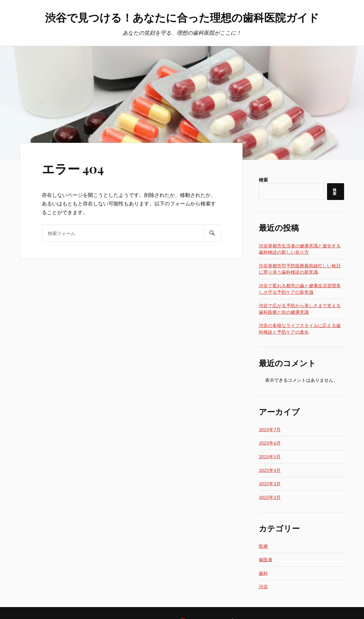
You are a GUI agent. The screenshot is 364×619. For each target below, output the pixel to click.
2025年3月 (270, 483)
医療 (263, 546)
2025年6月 (270, 443)
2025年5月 (270, 456)
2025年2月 (270, 497)
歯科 (263, 573)
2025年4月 (270, 470)
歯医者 (266, 559)
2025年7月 (270, 429)
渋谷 (263, 586)
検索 (263, 180)
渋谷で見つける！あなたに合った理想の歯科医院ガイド (182, 17)
